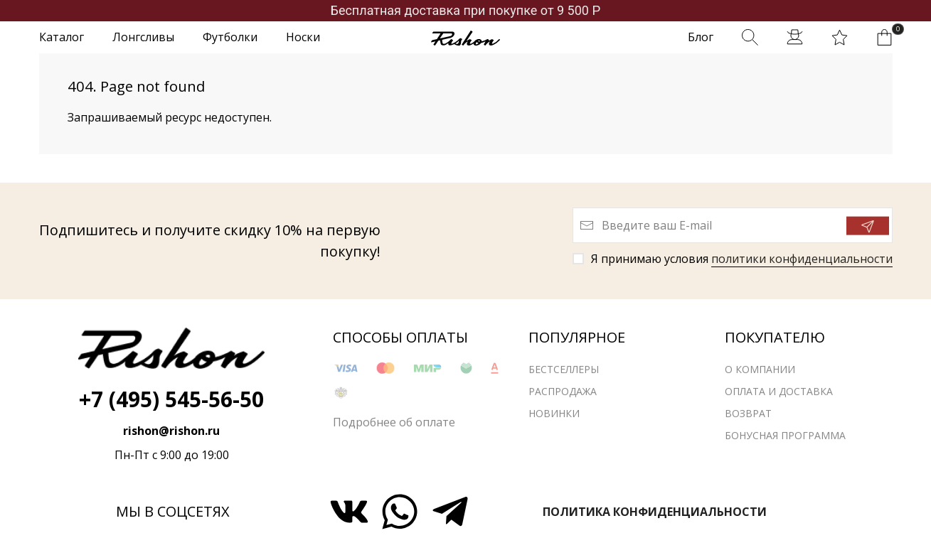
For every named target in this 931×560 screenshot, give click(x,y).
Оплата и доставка (779, 395)
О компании (760, 373)
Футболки (230, 37)
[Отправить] (868, 226)
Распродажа (563, 395)
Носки (303, 37)
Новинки (554, 417)
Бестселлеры (564, 373)
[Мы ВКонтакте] (349, 512)
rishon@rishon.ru (171, 431)
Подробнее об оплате (394, 426)
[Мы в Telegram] (450, 512)
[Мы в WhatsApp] (400, 512)
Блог (701, 37)
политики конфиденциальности (802, 259)
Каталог (62, 37)
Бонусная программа (785, 439)
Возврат (748, 417)
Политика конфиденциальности (655, 512)
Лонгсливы (143, 37)
